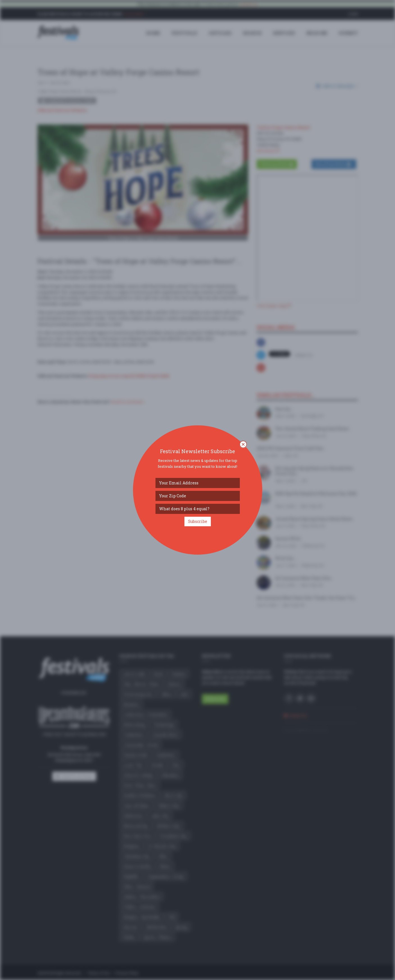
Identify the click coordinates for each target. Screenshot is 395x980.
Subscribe (198, 521)
